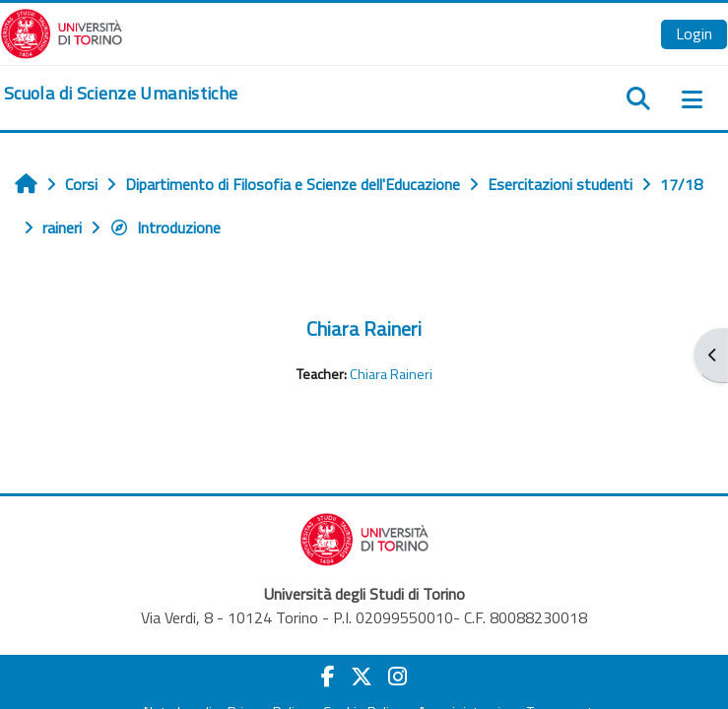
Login (694, 33)
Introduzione (165, 227)
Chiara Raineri (364, 328)
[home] (121, 94)
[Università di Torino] (62, 32)
